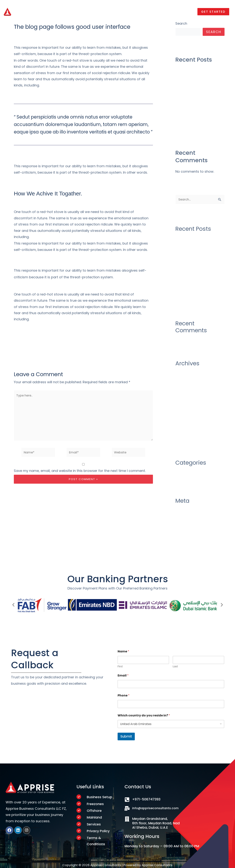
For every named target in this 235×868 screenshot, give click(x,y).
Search (181, 23)
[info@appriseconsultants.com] (127, 808)
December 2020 (189, 383)
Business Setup (99, 796)
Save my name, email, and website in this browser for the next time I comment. (80, 476)
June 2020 (184, 414)
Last (175, 666)
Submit (126, 736)
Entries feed (185, 527)
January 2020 (187, 436)
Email (123, 675)
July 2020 (183, 406)
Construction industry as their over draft (196, 72)
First (120, 666)
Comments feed (189, 535)
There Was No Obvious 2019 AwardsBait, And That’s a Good (198, 125)
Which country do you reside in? (144, 715)
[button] (212, 11)
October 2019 (186, 444)
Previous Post (17, 350)
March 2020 (185, 429)
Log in (180, 520)
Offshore (94, 811)
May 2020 (183, 421)
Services (94, 825)
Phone (124, 695)
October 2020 (187, 391)
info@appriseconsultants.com (158, 807)
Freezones (95, 804)
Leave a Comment (29, 34)
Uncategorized (60, 34)
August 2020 (186, 398)
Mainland (94, 818)
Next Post (153, 350)
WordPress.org (188, 542)
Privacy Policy (98, 832)
